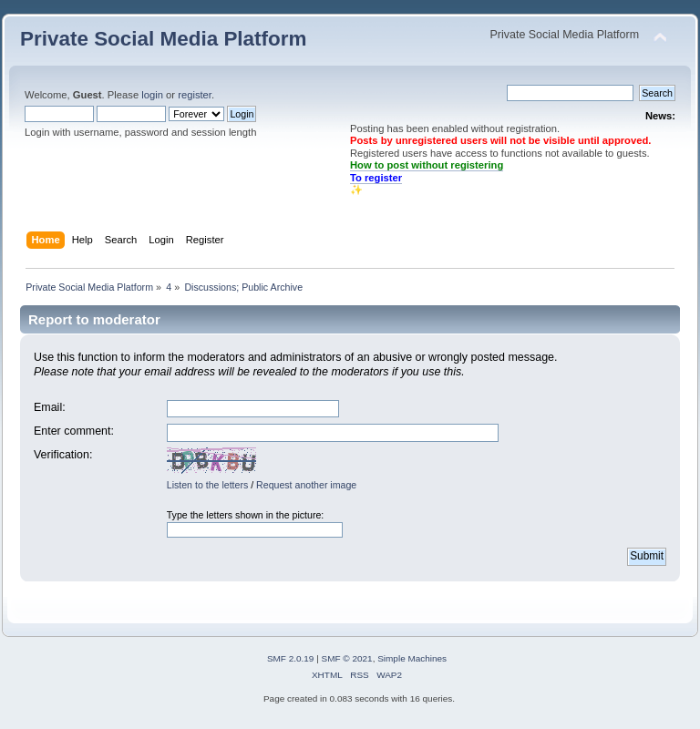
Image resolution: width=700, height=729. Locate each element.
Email (48, 407)
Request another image (306, 485)
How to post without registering (427, 165)
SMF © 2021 (347, 658)
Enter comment (72, 431)
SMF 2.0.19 (291, 658)
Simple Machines (412, 658)
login (152, 95)
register (195, 95)
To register (376, 178)
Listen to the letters (208, 485)
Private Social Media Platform (163, 39)
